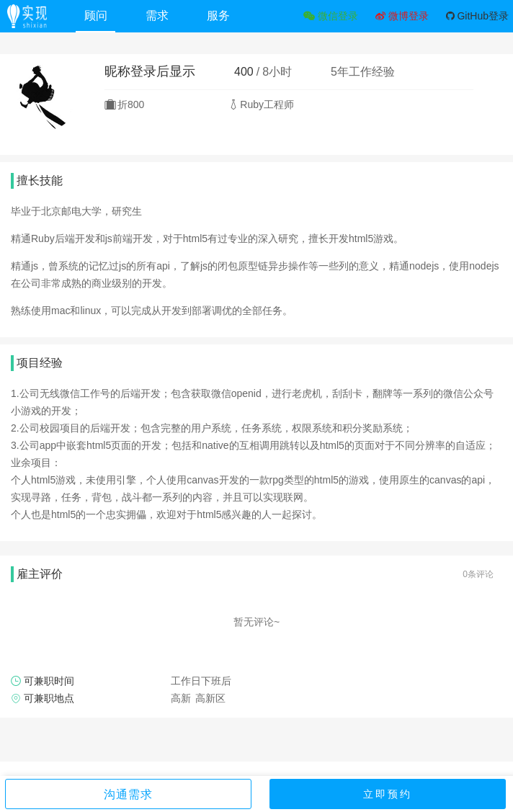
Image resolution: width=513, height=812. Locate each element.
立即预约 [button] (388, 794)
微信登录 (331, 16)
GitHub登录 (477, 16)
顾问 (96, 15)
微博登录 (402, 16)
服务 (218, 15)
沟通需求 (128, 794)
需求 (157, 15)
